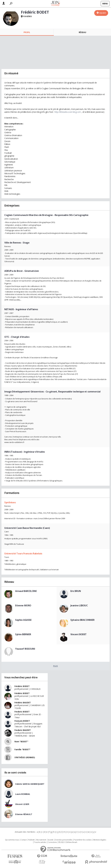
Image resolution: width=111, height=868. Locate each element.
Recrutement (41, 840)
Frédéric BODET (22, 686)
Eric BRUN (76, 591)
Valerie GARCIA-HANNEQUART (30, 784)
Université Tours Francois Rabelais (23, 554)
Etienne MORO (23, 605)
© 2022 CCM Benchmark (68, 842)
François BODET (22, 721)
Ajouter (103, 13)
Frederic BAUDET (23, 730)
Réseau (82, 32)
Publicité (32, 840)
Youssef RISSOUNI (25, 649)
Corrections (52, 842)
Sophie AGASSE (23, 620)
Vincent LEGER (22, 804)
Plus (55, 666)
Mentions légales (100, 840)
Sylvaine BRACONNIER (82, 620)
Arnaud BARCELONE (26, 591)
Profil (27, 32)
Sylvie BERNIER (23, 634)
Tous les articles (40, 842)
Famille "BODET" (22, 749)
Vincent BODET (79, 634)
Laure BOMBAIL (23, 794)
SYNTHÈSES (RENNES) (25, 757)
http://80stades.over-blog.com (68, 112)
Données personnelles (64, 840)
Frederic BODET (22, 712)
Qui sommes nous (12, 840)
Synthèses (10, 502)
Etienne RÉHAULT (24, 814)
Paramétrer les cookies (83, 840)
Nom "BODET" (21, 741)
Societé (51, 840)
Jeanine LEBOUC (79, 605)
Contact (24, 840)
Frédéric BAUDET (23, 703)
